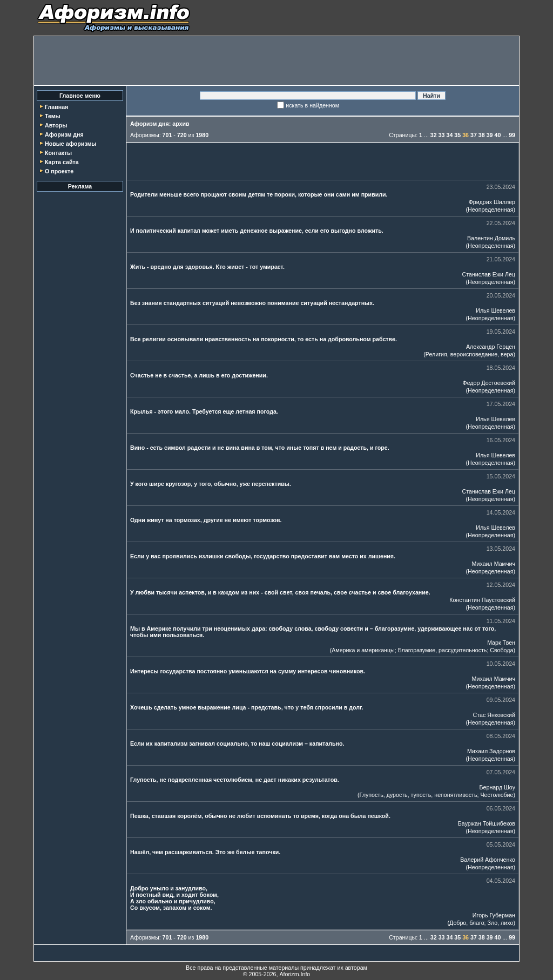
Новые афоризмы (70, 144)
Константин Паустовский (482, 600)
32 (434, 135)
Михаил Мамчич (494, 564)
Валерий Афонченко (488, 860)
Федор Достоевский (489, 383)
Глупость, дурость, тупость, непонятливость (419, 795)
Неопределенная (490, 209)
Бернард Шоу (497, 787)
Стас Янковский (494, 715)
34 (450, 135)
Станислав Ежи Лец (489, 274)
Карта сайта (62, 162)
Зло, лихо (501, 923)
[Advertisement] (276, 60)
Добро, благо (467, 923)
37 (474, 135)
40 (497, 135)
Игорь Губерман (494, 915)
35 (457, 135)
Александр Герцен (491, 347)
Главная (56, 107)
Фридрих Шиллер (492, 202)
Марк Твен (501, 643)
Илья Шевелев (495, 310)
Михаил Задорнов (491, 751)
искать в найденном (312, 105)
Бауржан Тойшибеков (487, 823)
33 (442, 135)
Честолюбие (497, 795)
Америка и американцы (363, 650)
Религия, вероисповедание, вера (470, 354)
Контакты (58, 153)
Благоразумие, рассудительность (443, 650)
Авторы (56, 125)
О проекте (59, 171)
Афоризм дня (64, 134)
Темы (53, 116)
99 (512, 135)
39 (490, 135)
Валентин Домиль (491, 238)
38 (482, 135)
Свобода (501, 650)
